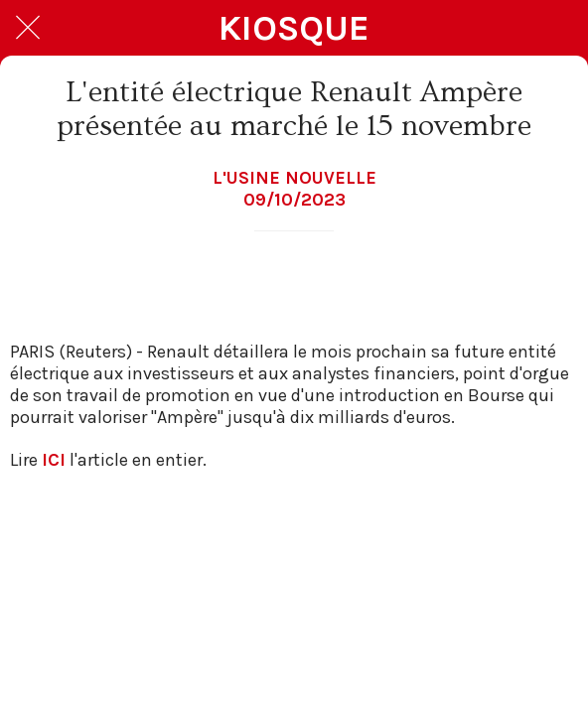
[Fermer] (28, 28)
